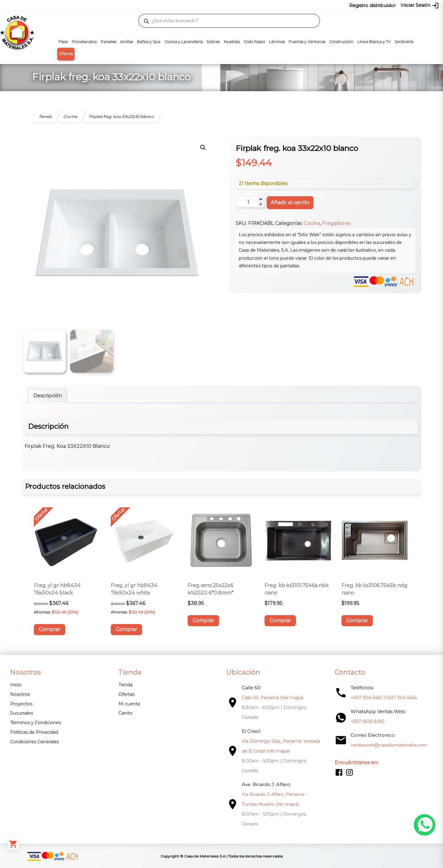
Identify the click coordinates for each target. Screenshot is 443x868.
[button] (203, 148)
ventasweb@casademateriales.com (84, 5)
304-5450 (213, 5)
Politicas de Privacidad (34, 732)
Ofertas (66, 54)
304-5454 (234, 5)
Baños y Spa (149, 42)
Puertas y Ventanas (307, 42)
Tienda (126, 685)
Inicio (16, 685)
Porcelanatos (84, 42)
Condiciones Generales (34, 742)
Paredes (108, 42)
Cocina (312, 223)
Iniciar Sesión (420, 6)
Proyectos (21, 704)
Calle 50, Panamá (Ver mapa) (273, 698)
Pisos (63, 42)
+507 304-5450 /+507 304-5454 (384, 698)
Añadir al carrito (290, 203)
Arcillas (126, 42)
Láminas (277, 42)
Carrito (126, 713)
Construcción (341, 42)
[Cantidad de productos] (250, 202)
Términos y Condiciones (36, 723)
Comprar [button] (50, 629)
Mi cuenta (129, 704)
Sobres (213, 42)
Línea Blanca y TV (374, 42)
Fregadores (336, 223)
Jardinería (404, 42)
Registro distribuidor (372, 5)
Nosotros (20, 694)
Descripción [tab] (48, 396)
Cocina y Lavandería (184, 42)
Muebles (232, 42)
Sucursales (22, 713)
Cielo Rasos (254, 42)
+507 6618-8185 (367, 721)
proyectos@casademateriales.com (157, 5)
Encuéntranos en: (357, 763)
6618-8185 (256, 5)
